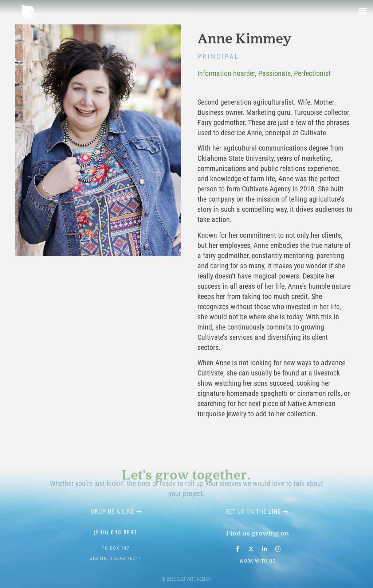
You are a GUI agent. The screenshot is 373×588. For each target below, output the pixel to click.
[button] (363, 11)
